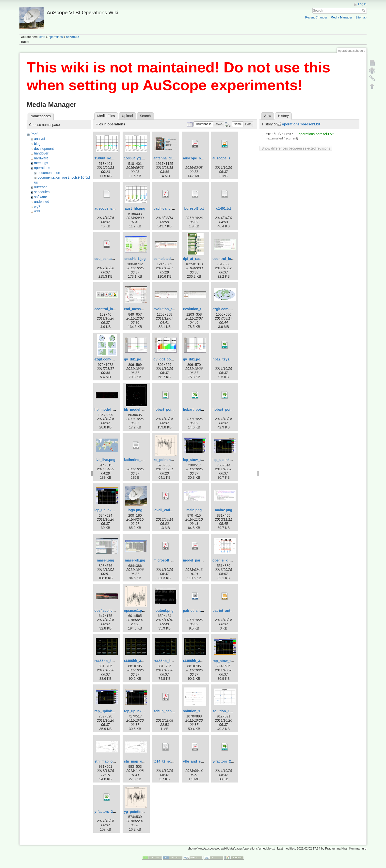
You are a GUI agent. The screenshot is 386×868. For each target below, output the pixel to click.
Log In (362, 4)
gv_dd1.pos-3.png (198, 359)
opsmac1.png (135, 611)
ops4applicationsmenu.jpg (116, 611)
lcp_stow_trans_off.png (202, 460)
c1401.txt (224, 208)
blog (37, 144)
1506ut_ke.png (106, 158)
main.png (194, 510)
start (42, 37)
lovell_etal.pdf (165, 510)
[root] (34, 134)
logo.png (135, 510)
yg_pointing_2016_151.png (146, 812)
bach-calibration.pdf (170, 208)
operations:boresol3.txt (301, 124)
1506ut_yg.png (136, 158)
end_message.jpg (138, 309)
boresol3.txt (194, 208)
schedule (72, 37)
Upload (127, 116)
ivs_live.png (105, 460)
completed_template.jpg (173, 259)
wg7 (37, 206)
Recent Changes (316, 17)
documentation (49, 173)
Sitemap (361, 17)
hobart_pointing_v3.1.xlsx (234, 409)
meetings (41, 163)
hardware (41, 158)
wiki (37, 211)
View (267, 116)
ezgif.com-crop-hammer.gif (234, 309)
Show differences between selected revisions (296, 148)
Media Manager (342, 17)
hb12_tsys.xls (224, 359)
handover (41, 153)
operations (56, 37)
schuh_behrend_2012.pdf (174, 711)
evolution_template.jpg (202, 309)
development (44, 149)
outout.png (165, 611)
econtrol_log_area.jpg (230, 259)
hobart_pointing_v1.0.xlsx (175, 409)
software (40, 197)
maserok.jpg (135, 560)
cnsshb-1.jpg (135, 259)
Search (364, 11)
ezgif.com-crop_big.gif (113, 359)
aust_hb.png (135, 208)
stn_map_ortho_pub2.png (116, 761)
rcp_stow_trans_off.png (232, 661)
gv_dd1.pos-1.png (139, 359)
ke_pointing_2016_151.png (175, 460)
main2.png (224, 510)
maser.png (106, 560)
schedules (42, 192)
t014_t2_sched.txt (168, 761)
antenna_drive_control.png (176, 158)
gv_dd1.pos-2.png (168, 359)
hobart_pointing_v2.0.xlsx (204, 409)
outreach (41, 187)
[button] (203, 124)
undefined (42, 202)
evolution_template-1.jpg (174, 309)
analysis (40, 139)
